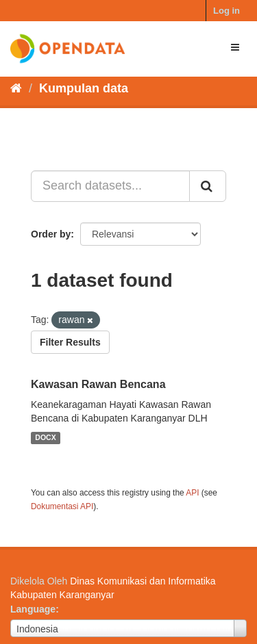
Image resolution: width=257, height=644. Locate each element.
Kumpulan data (84, 88)
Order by (51, 234)
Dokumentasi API (62, 506)
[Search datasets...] (110, 186)
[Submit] (208, 186)
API (192, 493)
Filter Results (70, 342)
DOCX (45, 438)
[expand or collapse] (235, 47)
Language (33, 609)
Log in (227, 11)
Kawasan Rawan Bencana (98, 384)
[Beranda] (16, 88)
